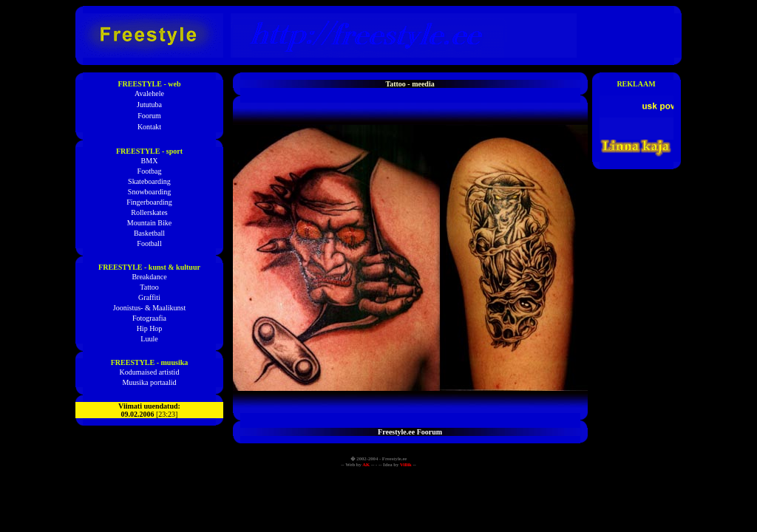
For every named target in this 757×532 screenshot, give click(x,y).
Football (149, 243)
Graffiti (149, 297)
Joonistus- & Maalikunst (149, 308)
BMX (150, 161)
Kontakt (149, 127)
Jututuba (149, 105)
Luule (149, 339)
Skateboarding (149, 181)
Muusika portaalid (149, 382)
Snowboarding (149, 192)
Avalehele (149, 93)
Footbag (150, 171)
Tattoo (149, 287)
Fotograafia (149, 318)
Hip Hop (150, 328)
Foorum (149, 116)
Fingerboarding (149, 202)
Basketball (149, 233)
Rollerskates (149, 212)
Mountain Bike (149, 223)
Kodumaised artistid (150, 372)
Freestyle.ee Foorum (410, 432)
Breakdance (149, 277)
